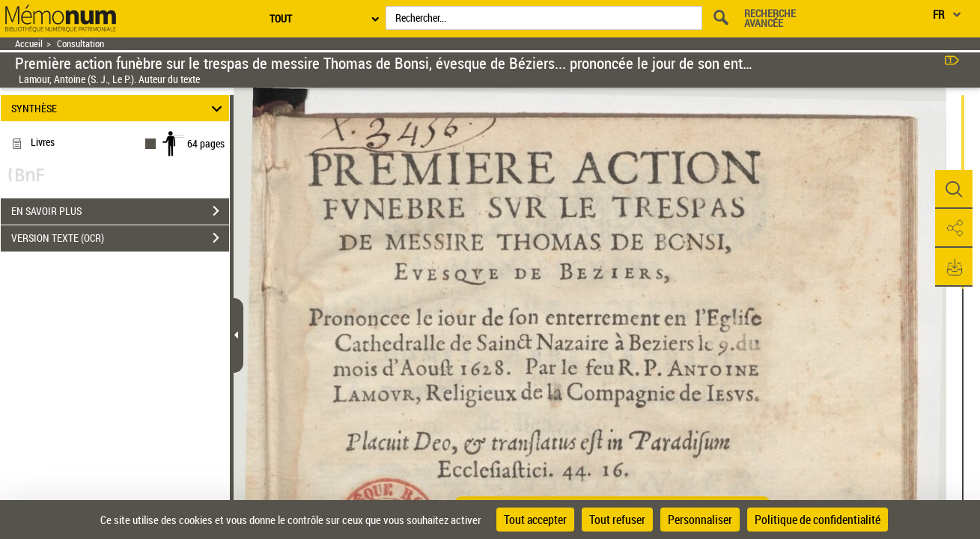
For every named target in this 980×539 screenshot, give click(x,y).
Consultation (80, 44)
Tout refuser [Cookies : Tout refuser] (617, 520)
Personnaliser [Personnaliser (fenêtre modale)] (700, 520)
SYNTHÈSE (119, 108)
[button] (954, 189)
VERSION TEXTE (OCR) (120, 238)
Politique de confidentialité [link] (818, 520)
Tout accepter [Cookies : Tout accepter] (535, 520)
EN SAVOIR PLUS (120, 211)
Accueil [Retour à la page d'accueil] (29, 44)
